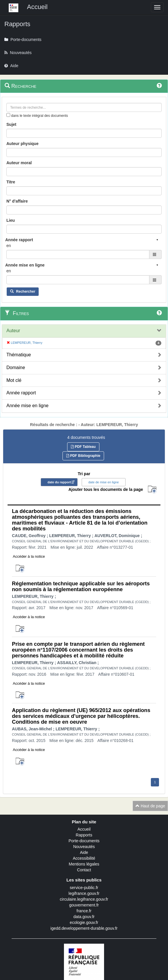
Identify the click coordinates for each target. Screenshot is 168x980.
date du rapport (59, 482)
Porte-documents (84, 841)
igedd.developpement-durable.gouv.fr (84, 928)
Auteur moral (19, 163)
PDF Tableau (83, 447)
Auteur (13, 331)
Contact (84, 870)
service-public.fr (84, 888)
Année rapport (21, 393)
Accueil (84, 829)
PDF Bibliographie (83, 456)
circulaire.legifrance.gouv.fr (84, 899)
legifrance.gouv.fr (84, 893)
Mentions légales (84, 864)
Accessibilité (84, 858)
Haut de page (150, 806)
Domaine (16, 367)
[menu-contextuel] (8, 115)
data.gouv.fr (84, 917)
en (9, 246)
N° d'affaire (17, 201)
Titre (11, 182)
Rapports (84, 835)
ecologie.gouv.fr (84, 922)
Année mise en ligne (27, 406)
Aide (84, 852)
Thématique (19, 355)
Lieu (11, 220)
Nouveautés (84, 847)
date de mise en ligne (104, 482)
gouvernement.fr (84, 905)
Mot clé (14, 380)
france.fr (84, 911)
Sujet (11, 124)
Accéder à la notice (29, 556)
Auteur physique (22, 144)
